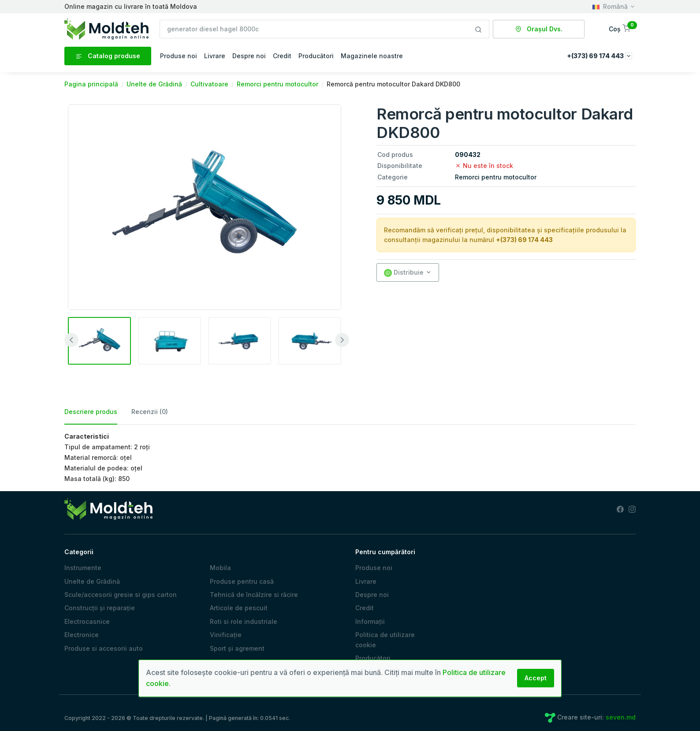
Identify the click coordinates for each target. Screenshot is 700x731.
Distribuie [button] (404, 273)
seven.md (621, 717)
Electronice (82, 635)
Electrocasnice (87, 621)
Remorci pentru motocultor (496, 177)
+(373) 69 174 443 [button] (599, 56)
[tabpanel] (350, 458)
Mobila (220, 568)
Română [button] (610, 6)
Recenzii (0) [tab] (150, 412)
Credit (282, 56)
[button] (620, 29)
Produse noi (179, 56)
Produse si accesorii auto (104, 648)
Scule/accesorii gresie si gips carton (121, 595)
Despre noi (249, 56)
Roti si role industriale (244, 621)
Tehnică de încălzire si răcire (254, 595)
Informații (370, 621)
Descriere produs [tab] (91, 412)
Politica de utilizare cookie (385, 640)
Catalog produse (108, 56)
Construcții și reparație (100, 608)
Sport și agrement (237, 648)
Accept (536, 678)
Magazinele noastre (372, 56)
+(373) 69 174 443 (524, 240)
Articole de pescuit (239, 608)
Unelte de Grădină (92, 581)
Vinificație (226, 635)
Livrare (215, 56)
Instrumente (83, 568)
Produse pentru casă (242, 581)
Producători (316, 56)
